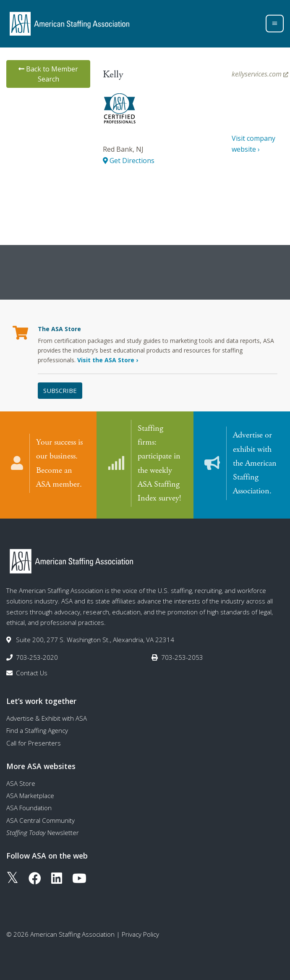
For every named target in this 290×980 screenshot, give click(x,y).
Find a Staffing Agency (37, 730)
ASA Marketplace (30, 796)
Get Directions (129, 161)
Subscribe (60, 390)
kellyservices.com (260, 74)
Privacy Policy (140, 934)
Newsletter (43, 832)
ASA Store (21, 783)
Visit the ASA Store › (108, 360)
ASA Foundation (29, 808)
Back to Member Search (48, 74)
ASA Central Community (40, 820)
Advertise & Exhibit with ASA (47, 718)
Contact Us (32, 673)
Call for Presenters (34, 743)
